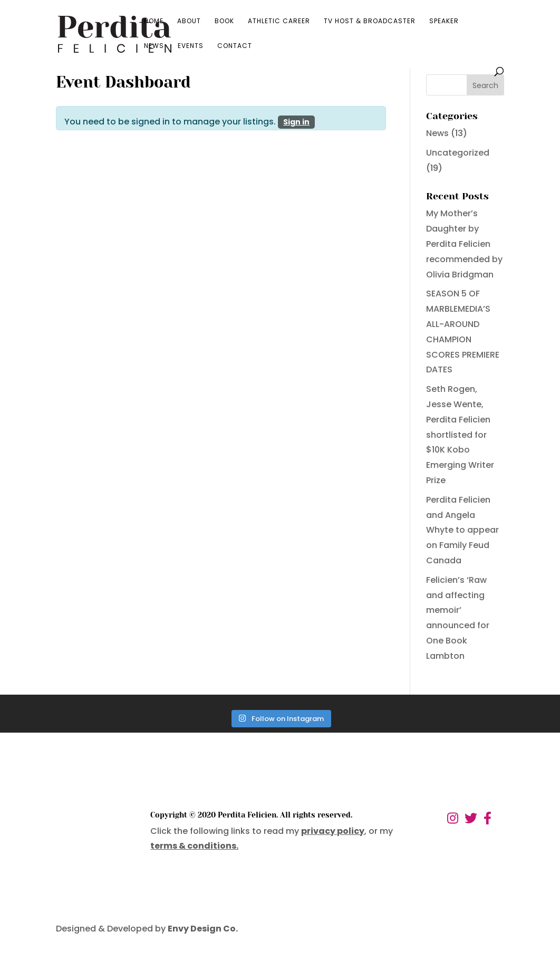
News (154, 46)
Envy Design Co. (203, 929)
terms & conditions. (194, 846)
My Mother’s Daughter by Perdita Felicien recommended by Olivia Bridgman (464, 244)
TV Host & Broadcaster (370, 21)
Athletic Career (279, 21)
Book (224, 21)
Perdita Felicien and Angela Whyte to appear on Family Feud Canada (462, 530)
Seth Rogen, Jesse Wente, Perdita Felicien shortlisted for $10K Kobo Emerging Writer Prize (460, 435)
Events (191, 46)
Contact (235, 46)
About (189, 21)
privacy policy (333, 831)
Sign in (296, 122)
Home (154, 21)
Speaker (444, 21)
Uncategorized (458, 153)
